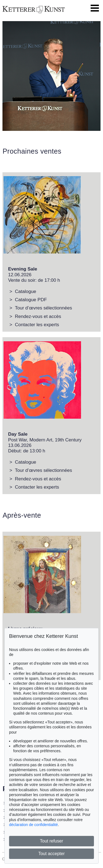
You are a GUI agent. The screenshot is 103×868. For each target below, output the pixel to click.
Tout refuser (51, 841)
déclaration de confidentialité (33, 825)
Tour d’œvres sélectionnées (43, 308)
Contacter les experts (37, 325)
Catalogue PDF (31, 300)
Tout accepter (51, 854)
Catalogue (26, 291)
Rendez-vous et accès (38, 316)
